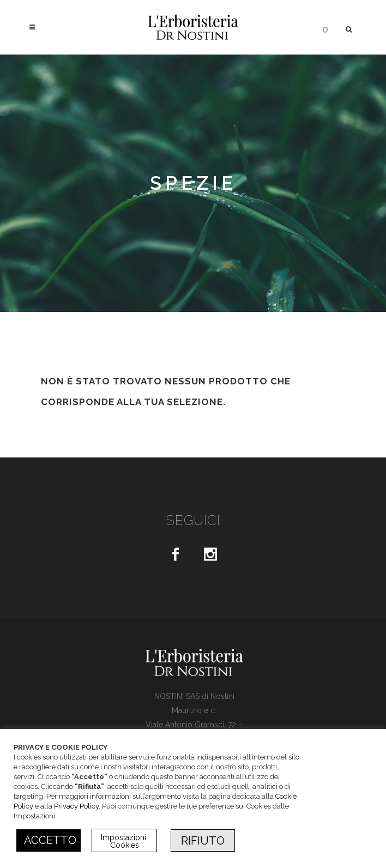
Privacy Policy (76, 806)
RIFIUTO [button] (203, 841)
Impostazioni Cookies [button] (125, 841)
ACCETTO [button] (50, 840)
